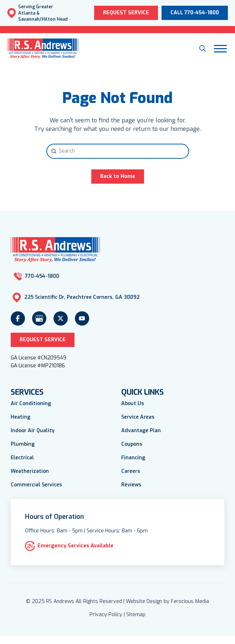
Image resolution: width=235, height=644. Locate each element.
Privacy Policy (106, 615)
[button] (203, 48)
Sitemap (136, 615)
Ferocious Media (190, 601)
